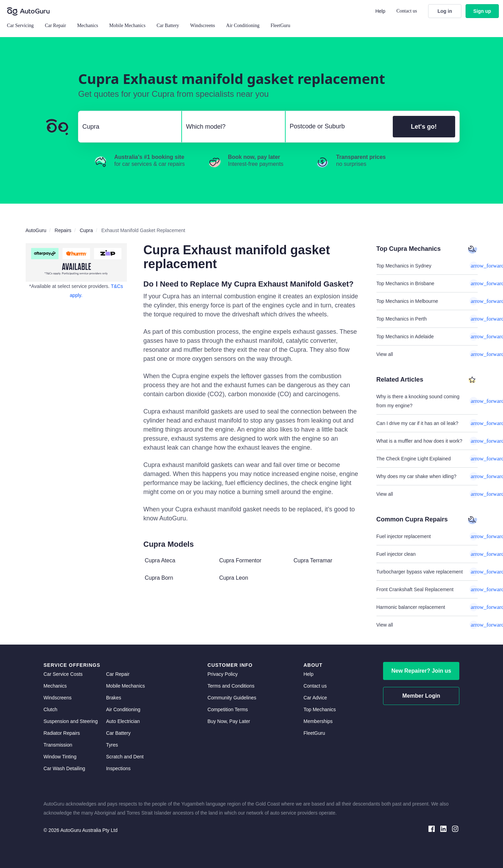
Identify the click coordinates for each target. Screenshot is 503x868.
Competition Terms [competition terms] (228, 709)
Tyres (112, 745)
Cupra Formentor (240, 560)
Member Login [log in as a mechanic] (421, 696)
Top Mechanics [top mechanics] (319, 709)
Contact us (407, 11)
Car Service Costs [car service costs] (63, 674)
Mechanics (88, 25)
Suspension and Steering (71, 721)
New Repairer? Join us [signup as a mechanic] (421, 671)
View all (427, 354)
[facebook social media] (432, 828)
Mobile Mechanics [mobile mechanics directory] (125, 686)
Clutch (51, 709)
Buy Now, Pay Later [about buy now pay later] (229, 721)
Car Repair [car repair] (118, 674)
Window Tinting (60, 757)
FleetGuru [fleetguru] (314, 733)
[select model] (231, 127)
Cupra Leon (234, 578)
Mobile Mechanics (127, 25)
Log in (445, 11)
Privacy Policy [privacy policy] (223, 674)
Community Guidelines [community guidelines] (232, 698)
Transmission (58, 745)
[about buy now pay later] (76, 262)
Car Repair (55, 25)
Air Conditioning (123, 709)
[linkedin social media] (443, 828)
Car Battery (118, 733)
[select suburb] (337, 127)
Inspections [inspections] (118, 768)
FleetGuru (280, 25)
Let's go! (424, 127)
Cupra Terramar (313, 560)
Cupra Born (159, 578)
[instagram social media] (455, 828)
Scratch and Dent (125, 757)
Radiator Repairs (62, 733)
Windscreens (58, 698)
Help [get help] (308, 674)
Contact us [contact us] (315, 686)
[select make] (127, 127)
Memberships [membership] (318, 721)
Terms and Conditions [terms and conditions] (231, 686)
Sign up (482, 11)
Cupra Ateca (160, 560)
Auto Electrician (123, 721)
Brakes (114, 698)
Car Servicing (20, 25)
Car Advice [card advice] (315, 698)
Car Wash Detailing (64, 768)
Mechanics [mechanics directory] (55, 686)
